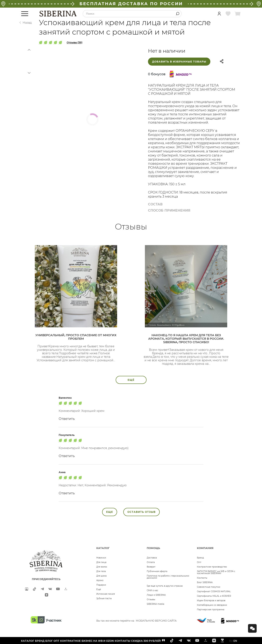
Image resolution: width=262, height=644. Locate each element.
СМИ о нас (153, 590)
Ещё (99, 589)
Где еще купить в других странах (165, 586)
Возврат (151, 567)
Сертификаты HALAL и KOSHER (214, 596)
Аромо (100, 580)
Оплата (151, 562)
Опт (199, 562)
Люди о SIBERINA (156, 595)
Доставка (152, 558)
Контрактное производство (212, 567)
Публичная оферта (157, 571)
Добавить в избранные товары (179, 62)
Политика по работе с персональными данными (168, 577)
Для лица (101, 562)
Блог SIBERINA (205, 582)
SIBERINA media (155, 604)
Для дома (101, 576)
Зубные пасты (104, 598)
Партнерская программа (211, 610)
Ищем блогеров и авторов (211, 601)
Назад (27, 23)
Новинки (101, 558)
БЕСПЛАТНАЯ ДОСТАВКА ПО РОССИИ (131, 4)
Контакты (202, 578)
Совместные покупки (209, 587)
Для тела (101, 571)
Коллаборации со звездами (212, 605)
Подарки (101, 585)
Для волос (102, 567)
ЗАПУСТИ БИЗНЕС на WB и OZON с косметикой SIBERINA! (216, 572)
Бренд (200, 558)
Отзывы (151, 599)
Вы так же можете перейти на (136, 621)
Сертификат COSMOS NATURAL (214, 591)
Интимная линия (106, 594)
